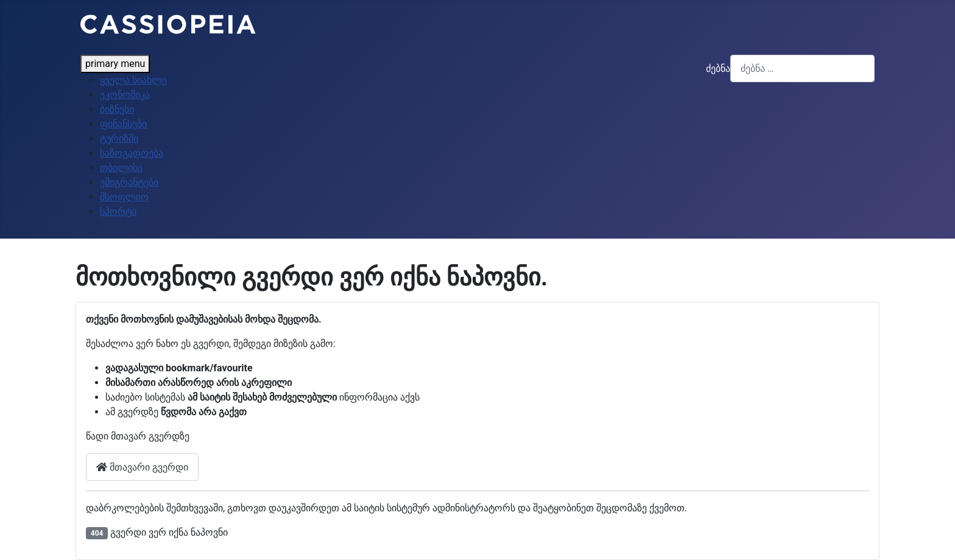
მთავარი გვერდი (142, 467)
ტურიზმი (119, 138)
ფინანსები (123, 124)
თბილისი (121, 168)
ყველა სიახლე (133, 80)
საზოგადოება (132, 153)
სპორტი (118, 212)
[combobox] (802, 68)
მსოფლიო (124, 197)
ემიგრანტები (129, 182)
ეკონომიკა (125, 95)
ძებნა (718, 68)
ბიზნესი (117, 109)
